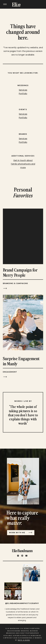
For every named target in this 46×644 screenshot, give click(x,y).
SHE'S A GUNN (24, 640)
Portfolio (23, 142)
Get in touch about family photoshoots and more (23, 164)
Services (23, 138)
